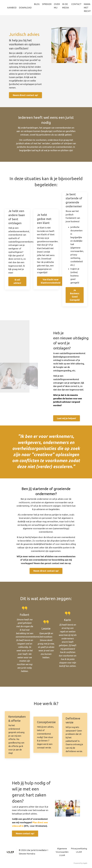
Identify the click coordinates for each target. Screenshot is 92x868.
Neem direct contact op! (25, 95)
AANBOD (12, 8)
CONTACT (76, 4)
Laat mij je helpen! (67, 419)
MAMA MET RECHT (87, 8)
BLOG (37, 4)
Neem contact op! (25, 835)
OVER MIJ (57, 6)
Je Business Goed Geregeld (75, 295)
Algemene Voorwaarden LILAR (62, 853)
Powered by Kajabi (80, 864)
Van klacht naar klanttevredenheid (51, 281)
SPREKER (47, 4)
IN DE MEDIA (66, 6)
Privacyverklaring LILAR (79, 851)
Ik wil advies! (17, 282)
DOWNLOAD (25, 8)
